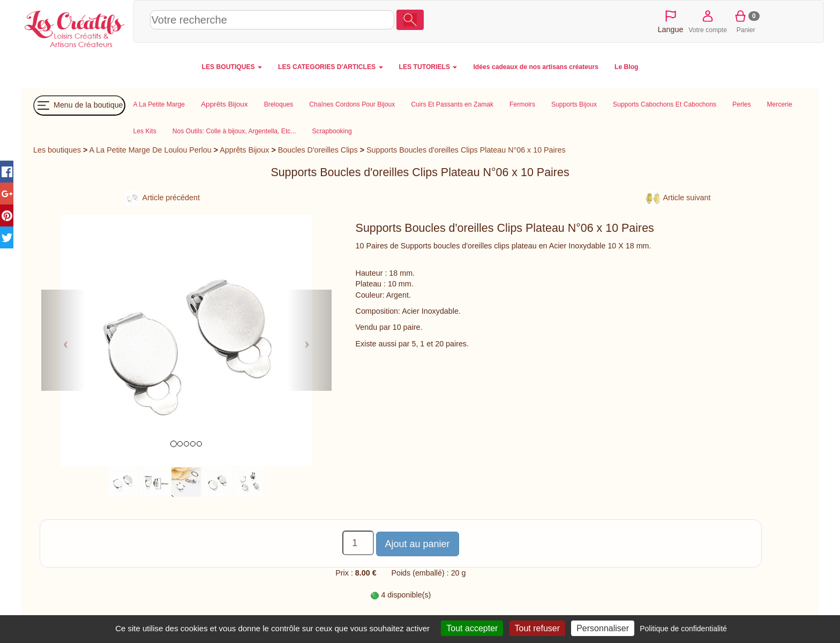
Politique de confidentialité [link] (683, 629)
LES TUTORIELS (428, 67)
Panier (746, 21)
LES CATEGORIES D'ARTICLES (330, 67)
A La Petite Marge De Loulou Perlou (151, 150)
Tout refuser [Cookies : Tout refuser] (537, 628)
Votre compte (708, 21)
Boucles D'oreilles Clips (318, 150)
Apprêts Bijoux (244, 150)
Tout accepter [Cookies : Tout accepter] (472, 628)
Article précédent (162, 198)
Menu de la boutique (79, 105)
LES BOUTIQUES (232, 67)
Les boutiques (57, 150)
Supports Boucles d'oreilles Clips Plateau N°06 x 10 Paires (466, 150)
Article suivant (678, 198)
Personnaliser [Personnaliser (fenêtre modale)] (603, 628)
